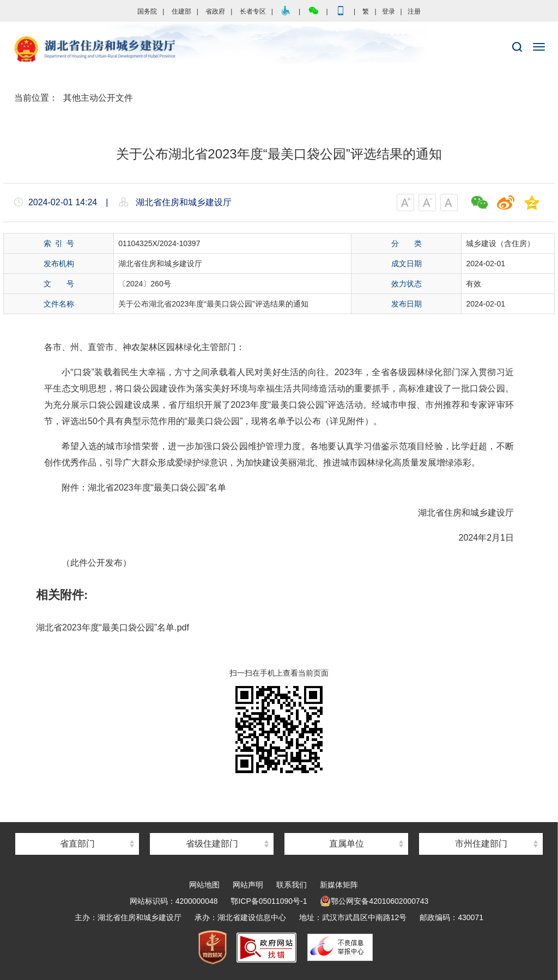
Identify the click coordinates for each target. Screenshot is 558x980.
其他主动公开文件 (98, 98)
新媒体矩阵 (339, 885)
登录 (389, 11)
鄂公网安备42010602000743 (374, 901)
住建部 (181, 11)
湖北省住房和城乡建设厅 (279, 50)
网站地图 (204, 885)
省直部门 (77, 844)
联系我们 (292, 885)
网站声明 (248, 885)
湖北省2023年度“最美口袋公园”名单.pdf (113, 627)
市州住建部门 (481, 844)
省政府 (215, 11)
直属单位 (347, 844)
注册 (414, 11)
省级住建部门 (212, 844)
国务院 (147, 11)
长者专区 (253, 11)
